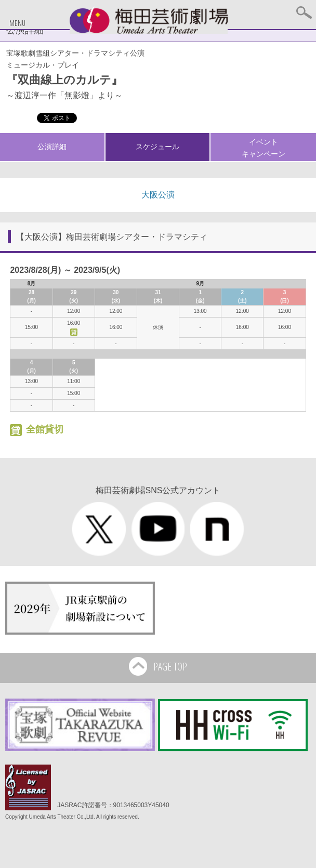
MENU (17, 23)
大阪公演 (158, 195)
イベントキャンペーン (264, 148)
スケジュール (157, 147)
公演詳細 (52, 147)
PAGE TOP (158, 668)
